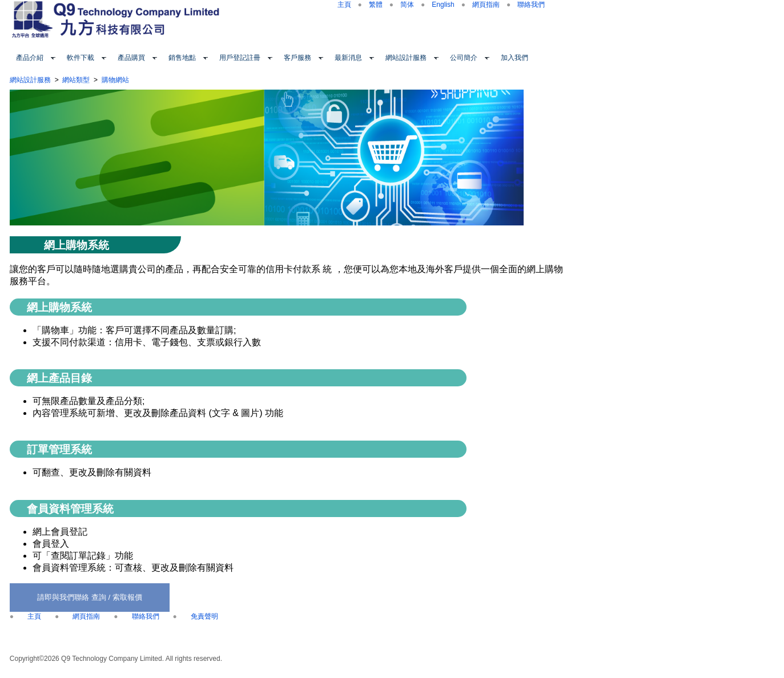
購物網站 (115, 80)
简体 (407, 5)
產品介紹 (30, 58)
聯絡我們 (531, 5)
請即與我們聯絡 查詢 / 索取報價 (90, 597)
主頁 (344, 5)
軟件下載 (81, 58)
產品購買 (131, 58)
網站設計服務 (406, 58)
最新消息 (348, 58)
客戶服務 (297, 58)
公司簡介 (464, 58)
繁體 (376, 5)
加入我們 (514, 58)
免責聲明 (204, 616)
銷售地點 (182, 58)
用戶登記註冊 (240, 58)
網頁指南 (486, 5)
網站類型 (76, 80)
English (443, 5)
